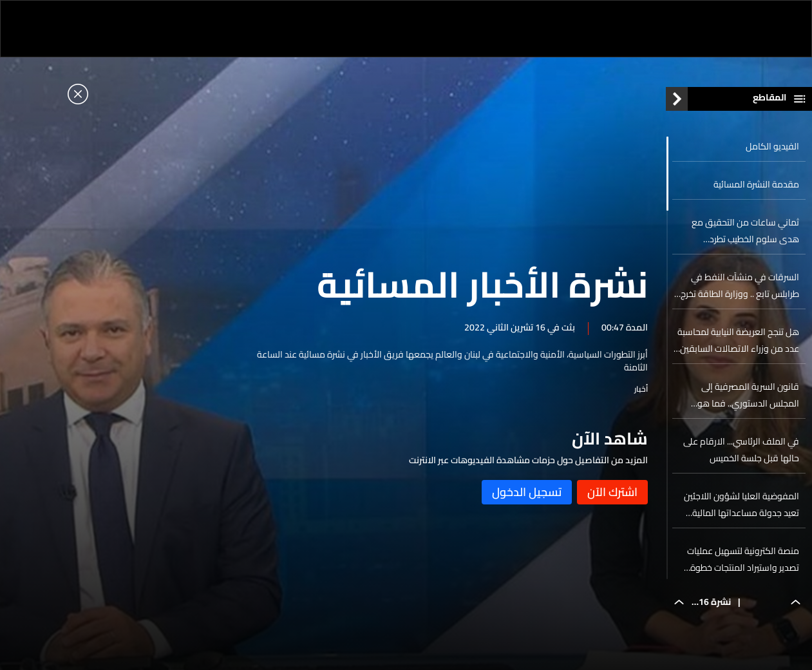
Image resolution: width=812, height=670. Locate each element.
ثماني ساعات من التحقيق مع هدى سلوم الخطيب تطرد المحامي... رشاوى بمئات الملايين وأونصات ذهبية (740, 231)
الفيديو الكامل (772, 146)
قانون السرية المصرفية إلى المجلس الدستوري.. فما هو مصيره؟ (748, 395)
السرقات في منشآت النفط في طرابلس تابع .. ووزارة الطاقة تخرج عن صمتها (740, 285)
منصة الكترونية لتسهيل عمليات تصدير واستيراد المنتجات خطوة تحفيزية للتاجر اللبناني (743, 559)
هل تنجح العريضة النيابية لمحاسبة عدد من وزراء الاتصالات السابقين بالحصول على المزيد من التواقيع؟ (738, 340)
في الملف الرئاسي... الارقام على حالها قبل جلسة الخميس (741, 450)
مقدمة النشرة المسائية (756, 184)
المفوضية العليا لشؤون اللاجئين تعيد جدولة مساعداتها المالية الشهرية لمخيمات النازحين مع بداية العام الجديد (737, 504)
